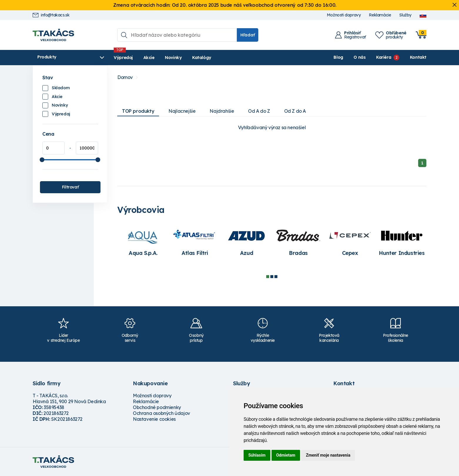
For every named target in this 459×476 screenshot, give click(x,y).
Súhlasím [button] (257, 455)
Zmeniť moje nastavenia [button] (328, 455)
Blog (338, 57)
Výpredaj (122, 58)
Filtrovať (70, 187)
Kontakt (418, 57)
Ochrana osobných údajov (161, 413)
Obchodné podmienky (157, 407)
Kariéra (384, 57)
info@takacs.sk (51, 15)
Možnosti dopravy (344, 15)
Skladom (61, 88)
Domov (125, 77)
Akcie (148, 58)
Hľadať (248, 35)
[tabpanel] (143, 242)
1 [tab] (268, 277)
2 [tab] (272, 277)
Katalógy (201, 58)
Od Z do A (295, 111)
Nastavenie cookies (154, 419)
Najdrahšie (222, 111)
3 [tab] (276, 277)
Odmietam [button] (286, 455)
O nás (360, 57)
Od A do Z (259, 111)
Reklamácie (380, 15)
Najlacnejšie (182, 111)
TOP (138, 111)
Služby (405, 15)
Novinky (172, 58)
